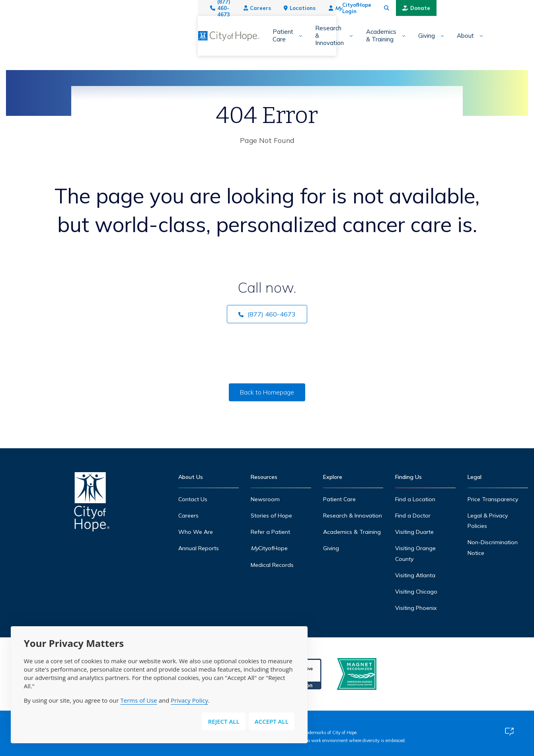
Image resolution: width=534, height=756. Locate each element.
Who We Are (196, 532)
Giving (320, 36)
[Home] (92, 504)
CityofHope (270, 548)
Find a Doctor (413, 516)
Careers (332, 8)
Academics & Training (260, 36)
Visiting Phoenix (416, 608)
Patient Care (106, 36)
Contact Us (193, 499)
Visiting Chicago (416, 592)
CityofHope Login (433, 8)
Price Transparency (493, 499)
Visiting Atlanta (416, 575)
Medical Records (272, 565)
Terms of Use (139, 700)
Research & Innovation (177, 36)
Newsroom (265, 499)
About (359, 36)
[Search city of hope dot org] (478, 8)
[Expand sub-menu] (129, 36)
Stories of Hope (272, 516)
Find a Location (415, 499)
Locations (375, 8)
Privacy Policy (189, 700)
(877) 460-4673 (283, 8)
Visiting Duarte (415, 532)
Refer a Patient (271, 532)
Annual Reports (199, 548)
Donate (508, 8)
